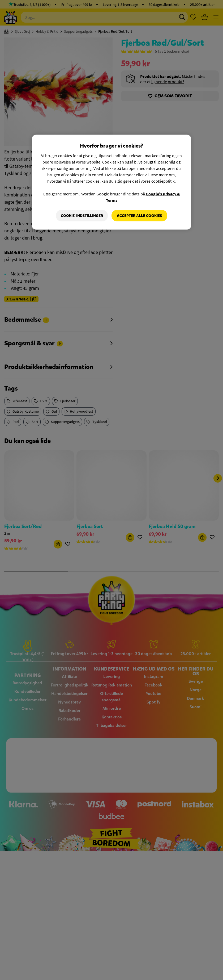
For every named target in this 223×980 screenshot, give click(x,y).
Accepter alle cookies (139, 215)
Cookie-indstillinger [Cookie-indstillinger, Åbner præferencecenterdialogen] (82, 215)
